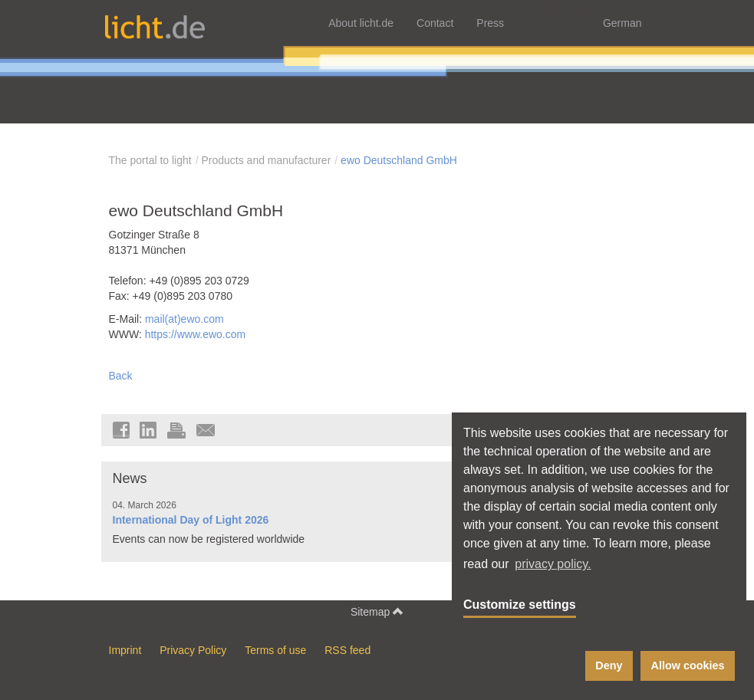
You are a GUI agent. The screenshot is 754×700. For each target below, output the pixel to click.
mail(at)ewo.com (184, 319)
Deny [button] (609, 665)
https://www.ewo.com (196, 334)
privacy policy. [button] (553, 564)
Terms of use (275, 650)
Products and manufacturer (266, 160)
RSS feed (347, 650)
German (622, 23)
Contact (435, 23)
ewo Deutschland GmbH (399, 160)
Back (121, 376)
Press (490, 23)
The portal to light (150, 160)
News (130, 478)
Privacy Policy (193, 650)
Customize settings (520, 605)
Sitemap (377, 611)
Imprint (125, 650)
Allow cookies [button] (688, 665)
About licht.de (361, 23)
